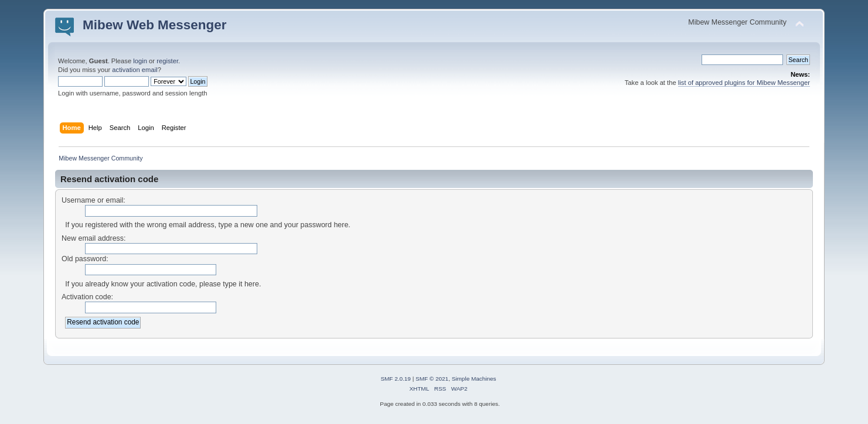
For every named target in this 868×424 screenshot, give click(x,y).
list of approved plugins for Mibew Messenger (744, 83)
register (167, 61)
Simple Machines (474, 379)
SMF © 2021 (432, 379)
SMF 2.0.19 (396, 379)
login (140, 61)
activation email (135, 70)
